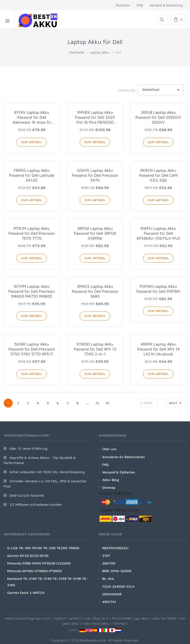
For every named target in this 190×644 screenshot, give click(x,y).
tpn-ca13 (43, 618)
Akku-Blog (111, 480)
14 (107, 403)
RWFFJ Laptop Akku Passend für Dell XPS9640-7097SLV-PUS (158, 233)
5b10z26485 (122, 618)
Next (175, 403)
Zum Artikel (32, 142)
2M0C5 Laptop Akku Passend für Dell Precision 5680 (95, 291)
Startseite (77, 52)
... (87, 403)
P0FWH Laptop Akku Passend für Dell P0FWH (158, 289)
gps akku (142, 618)
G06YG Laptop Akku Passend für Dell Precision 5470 (95, 175)
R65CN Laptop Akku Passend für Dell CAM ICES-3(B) (158, 175)
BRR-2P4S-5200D (117, 571)
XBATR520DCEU (115, 548)
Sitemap (109, 487)
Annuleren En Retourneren (123, 457)
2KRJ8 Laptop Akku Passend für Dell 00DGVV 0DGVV (158, 117)
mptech (60, 618)
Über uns (109, 449)
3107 (106, 556)
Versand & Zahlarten (119, 472)
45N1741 (109, 602)
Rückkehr (123, 5)
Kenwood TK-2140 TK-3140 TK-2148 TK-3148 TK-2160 (47, 582)
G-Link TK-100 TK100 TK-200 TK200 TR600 (43, 548)
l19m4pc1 (120, 623)
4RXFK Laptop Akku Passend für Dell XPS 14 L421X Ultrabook (158, 349)
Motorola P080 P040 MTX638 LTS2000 (39, 563)
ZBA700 (109, 563)
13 (97, 403)
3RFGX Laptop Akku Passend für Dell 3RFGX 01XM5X (95, 233)
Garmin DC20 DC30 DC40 (28, 556)
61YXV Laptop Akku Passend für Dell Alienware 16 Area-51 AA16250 (32, 117)
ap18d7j (75, 618)
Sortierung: (127, 90)
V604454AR (112, 594)
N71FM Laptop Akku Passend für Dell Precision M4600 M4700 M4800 (32, 291)
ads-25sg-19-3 (97, 618)
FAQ (140, 5)
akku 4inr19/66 (164, 618)
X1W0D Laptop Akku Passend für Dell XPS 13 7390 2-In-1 (95, 349)
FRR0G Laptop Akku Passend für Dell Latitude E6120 (32, 175)
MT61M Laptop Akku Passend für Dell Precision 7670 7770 (32, 233)
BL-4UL (108, 578)
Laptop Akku (100, 52)
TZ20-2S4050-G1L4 (118, 586)
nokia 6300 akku (96, 623)
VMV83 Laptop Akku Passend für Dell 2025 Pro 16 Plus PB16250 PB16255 (95, 117)
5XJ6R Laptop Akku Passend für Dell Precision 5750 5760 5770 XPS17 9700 (32, 349)
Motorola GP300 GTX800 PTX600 (35, 571)
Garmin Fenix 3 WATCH (26, 593)
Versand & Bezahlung (166, 5)
